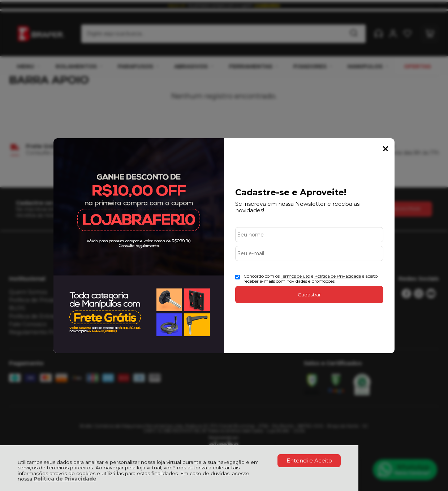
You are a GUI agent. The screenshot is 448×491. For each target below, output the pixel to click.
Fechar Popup (385, 149)
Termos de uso (295, 276)
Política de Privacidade (65, 479)
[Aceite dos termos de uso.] (238, 277)
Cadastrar (309, 295)
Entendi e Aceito (309, 460)
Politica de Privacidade (338, 276)
